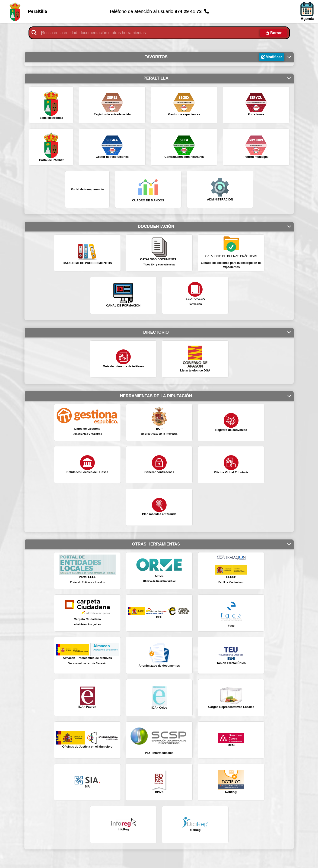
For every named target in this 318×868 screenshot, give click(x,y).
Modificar (274, 57)
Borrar (276, 33)
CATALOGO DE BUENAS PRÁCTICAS (231, 256)
